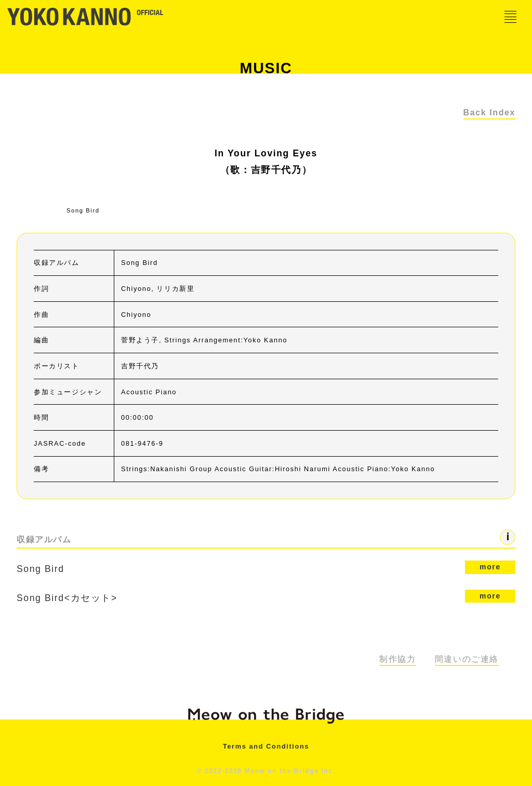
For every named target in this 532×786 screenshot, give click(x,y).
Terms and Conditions (266, 746)
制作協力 (397, 659)
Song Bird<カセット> (266, 597)
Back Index (489, 112)
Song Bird (259, 568)
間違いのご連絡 (467, 659)
